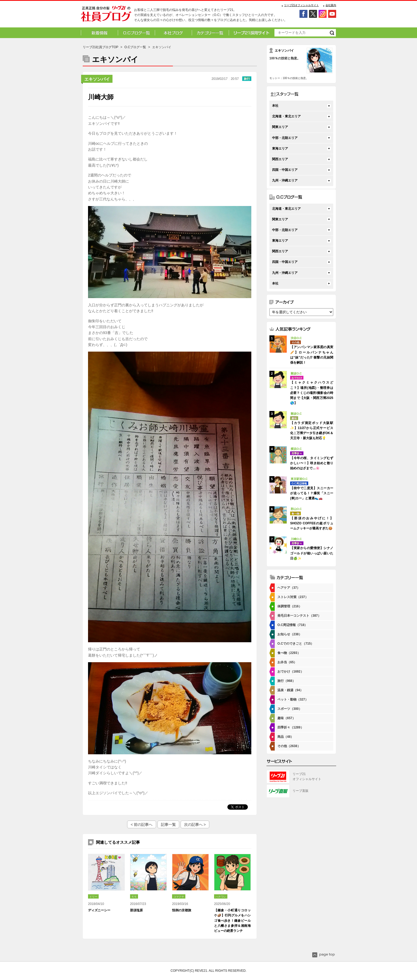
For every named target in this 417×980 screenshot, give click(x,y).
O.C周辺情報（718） (292, 625)
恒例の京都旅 (182, 910)
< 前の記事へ (141, 825)
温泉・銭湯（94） (290, 690)
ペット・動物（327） (293, 699)
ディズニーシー (99, 910)
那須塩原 (136, 910)
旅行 (247, 79)
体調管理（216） (290, 606)
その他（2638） (289, 746)
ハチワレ (221, 897)
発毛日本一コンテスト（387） (299, 616)
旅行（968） (286, 681)
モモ (134, 897)
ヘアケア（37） (289, 588)
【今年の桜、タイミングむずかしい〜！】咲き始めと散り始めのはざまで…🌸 (312, 463)
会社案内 (331, 5)
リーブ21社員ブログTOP (101, 47)
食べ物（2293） (289, 653)
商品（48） (285, 737)
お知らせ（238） (290, 634)
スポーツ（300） (290, 709)
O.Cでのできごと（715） (296, 644)
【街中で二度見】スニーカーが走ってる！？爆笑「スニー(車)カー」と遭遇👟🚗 (312, 493)
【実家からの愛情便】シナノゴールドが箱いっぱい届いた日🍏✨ (312, 553)
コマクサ (179, 897)
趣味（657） (286, 718)
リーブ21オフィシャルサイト (301, 5)
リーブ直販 (301, 791)
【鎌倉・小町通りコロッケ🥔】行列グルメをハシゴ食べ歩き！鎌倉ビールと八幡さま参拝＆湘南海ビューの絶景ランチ (232, 921)
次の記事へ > (195, 825)
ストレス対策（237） (293, 597)
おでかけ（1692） (291, 672)
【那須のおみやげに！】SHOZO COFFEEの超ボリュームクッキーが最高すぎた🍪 (312, 523)
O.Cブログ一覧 (135, 47)
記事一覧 (168, 825)
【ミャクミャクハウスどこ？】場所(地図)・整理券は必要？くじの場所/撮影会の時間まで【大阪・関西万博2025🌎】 (312, 393)
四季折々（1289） (291, 727)
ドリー (93, 897)
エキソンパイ (97, 79)
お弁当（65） (287, 662)
